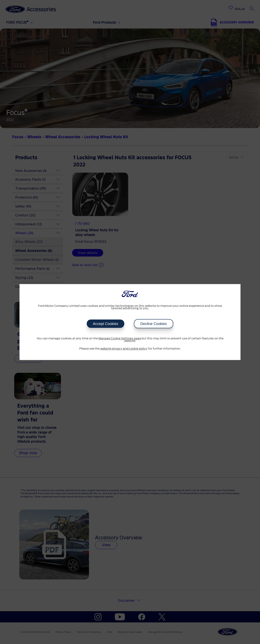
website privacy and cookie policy (124, 349)
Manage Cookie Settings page (120, 339)
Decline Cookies (154, 324)
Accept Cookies (106, 324)
